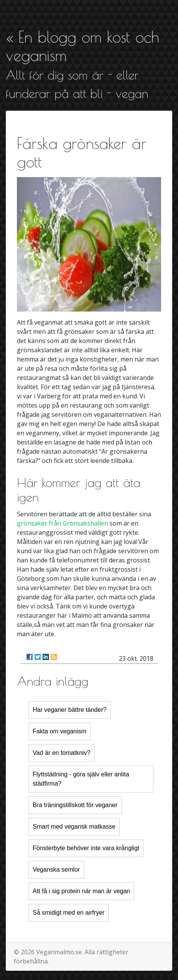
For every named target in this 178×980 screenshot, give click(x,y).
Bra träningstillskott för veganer (75, 805)
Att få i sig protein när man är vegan (81, 891)
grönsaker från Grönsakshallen (62, 523)
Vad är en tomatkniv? (62, 753)
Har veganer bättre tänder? (70, 710)
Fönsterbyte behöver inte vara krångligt (86, 848)
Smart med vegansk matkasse (74, 827)
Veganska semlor (56, 870)
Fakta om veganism (60, 731)
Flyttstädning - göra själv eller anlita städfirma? (81, 779)
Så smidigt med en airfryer (69, 913)
